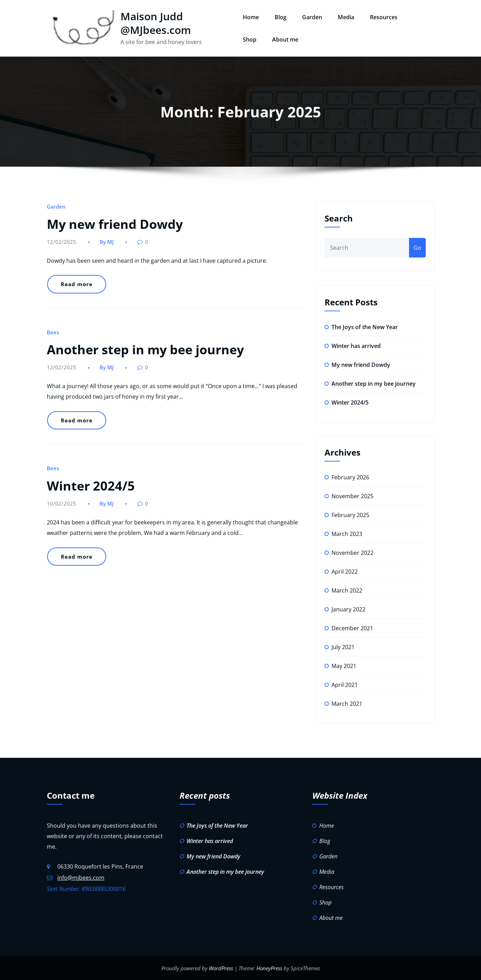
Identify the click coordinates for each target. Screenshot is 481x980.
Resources (384, 17)
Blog (280, 17)
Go (417, 248)
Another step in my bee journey (145, 350)
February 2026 (350, 477)
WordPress (221, 968)
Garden (312, 17)
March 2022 (347, 590)
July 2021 (343, 647)
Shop (250, 39)
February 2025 (350, 515)
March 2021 (347, 704)
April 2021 (345, 685)
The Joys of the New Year (365, 327)
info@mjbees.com (81, 878)
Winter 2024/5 (91, 486)
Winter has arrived (356, 346)
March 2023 (347, 534)
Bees (53, 332)
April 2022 (345, 572)
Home (251, 17)
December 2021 (352, 628)
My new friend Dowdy (115, 224)
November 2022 (352, 553)
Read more (77, 284)
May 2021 (344, 666)
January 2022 (348, 609)
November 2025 (352, 496)
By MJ (107, 242)
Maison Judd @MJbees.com (156, 23)
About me (285, 39)
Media (346, 17)
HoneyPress (269, 968)
